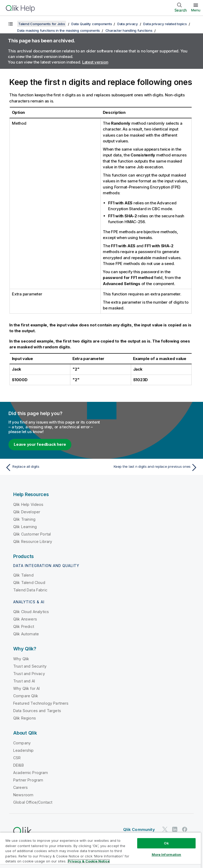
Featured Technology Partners (41, 703)
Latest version (95, 62)
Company (22, 743)
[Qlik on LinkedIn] (175, 829)
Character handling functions (129, 30)
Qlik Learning (25, 527)
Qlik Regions (25, 718)
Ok (166, 843)
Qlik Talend (23, 575)
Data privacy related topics (165, 24)
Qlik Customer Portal (32, 534)
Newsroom (23, 795)
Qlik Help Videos (28, 504)
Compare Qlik (26, 696)
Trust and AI (24, 681)
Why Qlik (21, 659)
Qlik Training (24, 519)
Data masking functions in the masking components (59, 30)
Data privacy (128, 24)
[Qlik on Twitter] (165, 829)
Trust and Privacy (29, 674)
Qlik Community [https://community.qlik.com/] (139, 829)
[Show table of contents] (11, 24)
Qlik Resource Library (33, 541)
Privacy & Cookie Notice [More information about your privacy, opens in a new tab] (89, 861)
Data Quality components (92, 24)
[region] (100, 850)
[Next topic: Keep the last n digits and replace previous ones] (151, 467)
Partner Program (28, 780)
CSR (17, 758)
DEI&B (19, 765)
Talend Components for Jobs (42, 24)
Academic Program (31, 773)
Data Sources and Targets (37, 711)
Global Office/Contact (33, 802)
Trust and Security (30, 666)
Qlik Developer (27, 512)
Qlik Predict (24, 626)
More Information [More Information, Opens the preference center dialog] (167, 854)
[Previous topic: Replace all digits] (52, 467)
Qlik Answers (25, 619)
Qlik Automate (26, 634)
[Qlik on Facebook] (185, 829)
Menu (196, 10)
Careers (20, 787)
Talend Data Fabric (30, 590)
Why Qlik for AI (26, 688)
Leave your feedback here (40, 444)
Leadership (24, 750)
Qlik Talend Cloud (29, 583)
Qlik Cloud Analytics (31, 612)
